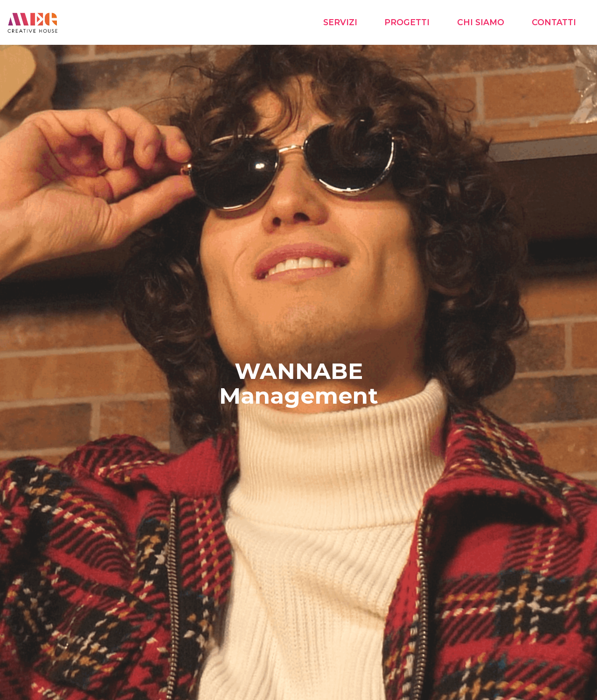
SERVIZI (340, 22)
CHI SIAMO (481, 22)
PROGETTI (407, 22)
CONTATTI (554, 22)
